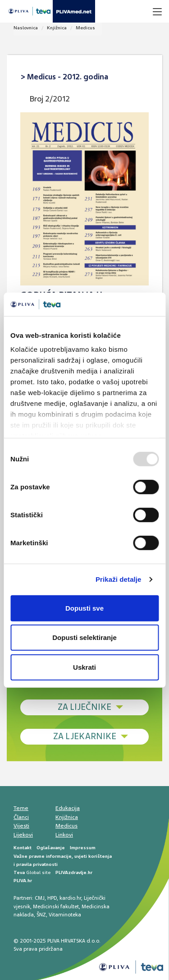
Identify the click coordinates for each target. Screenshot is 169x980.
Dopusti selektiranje (84, 637)
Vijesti (21, 826)
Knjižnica (57, 28)
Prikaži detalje (119, 579)
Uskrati (84, 667)
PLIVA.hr (23, 881)
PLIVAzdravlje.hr (74, 872)
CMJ (40, 898)
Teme (21, 808)
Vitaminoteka (65, 915)
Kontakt (23, 848)
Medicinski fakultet (56, 906)
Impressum (83, 848)
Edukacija (68, 808)
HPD (52, 898)
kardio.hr (70, 898)
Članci (21, 817)
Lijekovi (23, 835)
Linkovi (64, 835)
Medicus (85, 28)
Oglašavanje (51, 848)
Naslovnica (26, 28)
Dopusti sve (84, 608)
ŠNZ (41, 915)
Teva (19, 872)
